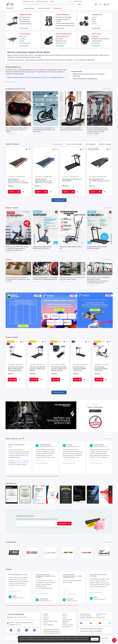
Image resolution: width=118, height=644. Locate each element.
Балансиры (95, 37)
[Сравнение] (96, 4)
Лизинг (64, 617)
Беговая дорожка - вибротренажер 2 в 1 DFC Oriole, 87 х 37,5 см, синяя (43, 181)
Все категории (24, 28)
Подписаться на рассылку (25, 516)
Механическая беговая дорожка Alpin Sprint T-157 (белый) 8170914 (15, 369)
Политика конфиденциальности (52, 633)
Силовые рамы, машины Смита (65, 23)
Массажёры (59, 39)
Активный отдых (25, 34)
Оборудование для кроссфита (101, 39)
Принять (95, 639)
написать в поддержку (22, 463)
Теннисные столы (25, 43)
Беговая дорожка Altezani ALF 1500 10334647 (72, 180)
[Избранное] (100, 4)
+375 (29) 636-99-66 (75, 1)
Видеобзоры (66, 621)
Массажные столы (61, 43)
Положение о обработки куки (51, 631)
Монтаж (46, 623)
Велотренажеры (24, 19)
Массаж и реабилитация (64, 34)
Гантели (94, 17)
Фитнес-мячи (96, 43)
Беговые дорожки (25, 17)
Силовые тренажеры (44, 8)
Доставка (46, 614)
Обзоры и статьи (67, 619)
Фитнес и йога (96, 34)
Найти (79, 4)
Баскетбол (23, 37)
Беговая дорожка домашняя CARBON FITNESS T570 (79, 369)
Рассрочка (46, 617)
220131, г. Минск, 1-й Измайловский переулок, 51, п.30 (21, 623)
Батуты (22, 41)
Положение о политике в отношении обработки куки (43, 639)
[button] (9, 415)
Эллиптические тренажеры (74, 144)
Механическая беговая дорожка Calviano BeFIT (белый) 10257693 (59, 369)
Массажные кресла (61, 41)
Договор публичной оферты (51, 629)
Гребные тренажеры (26, 24)
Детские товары (101, 617)
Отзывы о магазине (68, 625)
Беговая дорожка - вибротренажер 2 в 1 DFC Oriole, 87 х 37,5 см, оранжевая (18, 181)
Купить (14, 192)
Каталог (10, 8)
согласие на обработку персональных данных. (54, 527)
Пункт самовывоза (48, 625)
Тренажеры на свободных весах (65, 25)
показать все (108, 89)
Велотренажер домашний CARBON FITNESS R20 (101, 369)
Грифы (94, 22)
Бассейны (22, 39)
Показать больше (59, 200)
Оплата (45, 616)
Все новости (108, 259)
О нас (64, 614)
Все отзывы (108, 439)
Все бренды (108, 542)
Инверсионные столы (62, 37)
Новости (65, 623)
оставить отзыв (19, 461)
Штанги (94, 24)
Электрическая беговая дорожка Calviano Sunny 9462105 (37, 369)
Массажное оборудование (87, 617)
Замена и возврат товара (50, 621)
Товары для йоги (97, 41)
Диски (94, 19)
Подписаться (64, 523)
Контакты (65, 616)
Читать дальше (11, 82)
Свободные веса (58, 8)
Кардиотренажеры (29, 8)
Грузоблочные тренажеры (63, 17)
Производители (67, 626)
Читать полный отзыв (42, 463)
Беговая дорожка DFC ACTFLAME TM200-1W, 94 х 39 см (99, 181)
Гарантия (52, 1)
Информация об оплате (29, 1)
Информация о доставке (42, 1)
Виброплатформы (25, 22)
